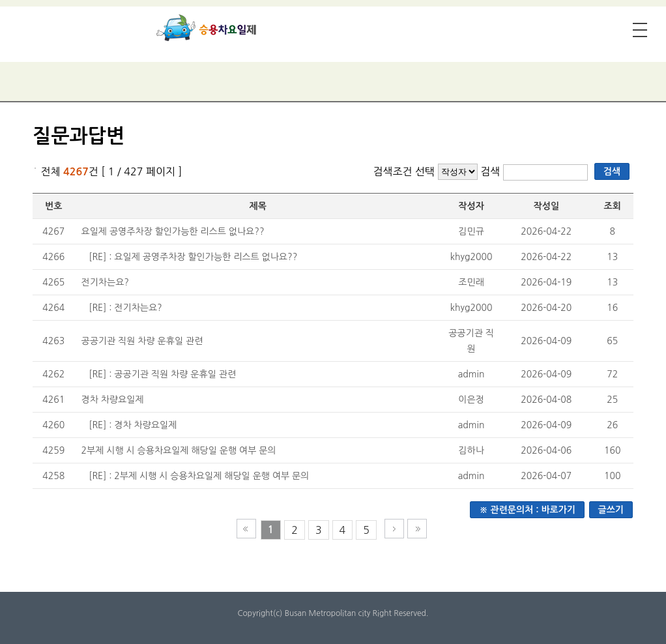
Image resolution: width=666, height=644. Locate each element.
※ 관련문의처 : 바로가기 (527, 510)
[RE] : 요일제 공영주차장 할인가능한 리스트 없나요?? (193, 257)
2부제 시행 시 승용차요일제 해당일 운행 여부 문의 (179, 450)
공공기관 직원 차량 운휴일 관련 (142, 341)
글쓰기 (611, 510)
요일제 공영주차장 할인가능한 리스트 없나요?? (173, 231)
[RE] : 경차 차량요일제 (133, 425)
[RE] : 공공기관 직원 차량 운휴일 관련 (162, 374)
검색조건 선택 (404, 171)
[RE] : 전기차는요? (125, 308)
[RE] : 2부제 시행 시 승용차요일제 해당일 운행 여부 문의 (199, 476)
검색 (492, 171)
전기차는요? (105, 282)
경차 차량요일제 (113, 400)
